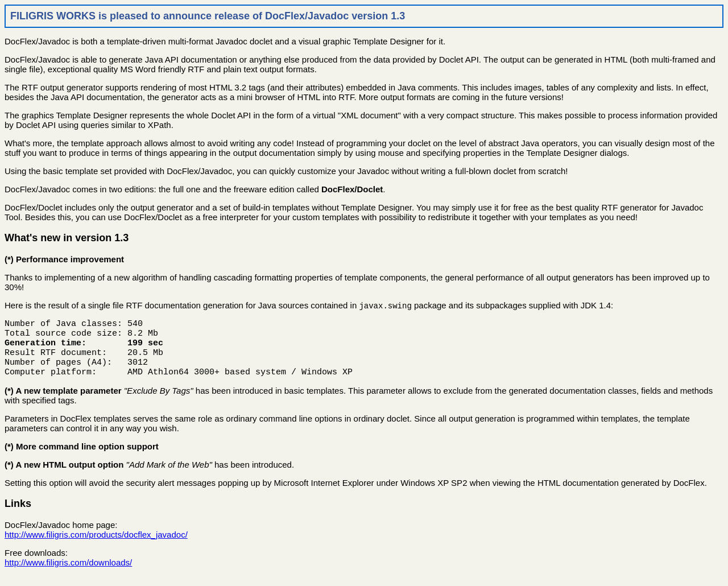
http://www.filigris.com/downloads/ (68, 573)
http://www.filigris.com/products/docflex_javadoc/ (96, 545)
